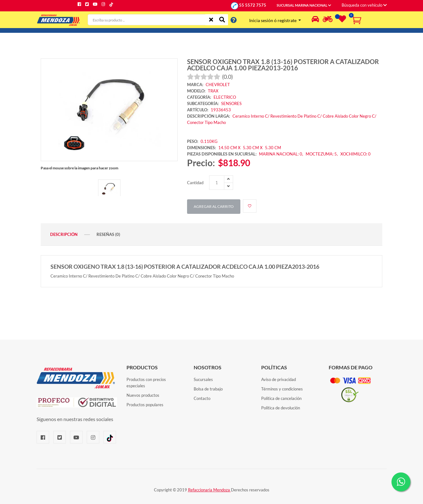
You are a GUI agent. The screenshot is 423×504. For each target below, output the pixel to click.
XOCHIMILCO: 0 (355, 154)
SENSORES (231, 103)
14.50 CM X (229, 148)
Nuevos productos (143, 395)
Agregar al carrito (214, 206)
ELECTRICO (225, 97)
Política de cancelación (281, 398)
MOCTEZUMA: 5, (322, 154)
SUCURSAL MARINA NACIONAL (304, 5)
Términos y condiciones (282, 389)
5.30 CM (273, 148)
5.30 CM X (253, 148)
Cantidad (195, 183)
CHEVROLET (218, 85)
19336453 (221, 110)
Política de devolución (281, 408)
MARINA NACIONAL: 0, (282, 154)
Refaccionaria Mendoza (209, 490)
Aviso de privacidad (279, 379)
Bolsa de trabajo (208, 389)
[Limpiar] (211, 20)
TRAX (213, 91)
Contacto (202, 398)
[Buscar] (222, 20)
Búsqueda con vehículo (364, 5)
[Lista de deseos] (341, 20)
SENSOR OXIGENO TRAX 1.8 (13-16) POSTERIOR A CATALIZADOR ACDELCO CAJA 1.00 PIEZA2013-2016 (283, 65)
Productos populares (145, 405)
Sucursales (203, 379)
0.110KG (209, 141)
